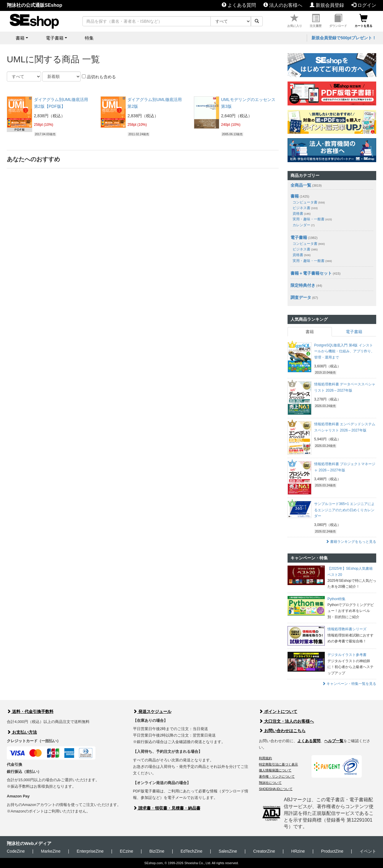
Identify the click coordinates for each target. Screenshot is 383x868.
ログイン (364, 5)
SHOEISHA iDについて (276, 789)
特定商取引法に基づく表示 (278, 764)
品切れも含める (99, 77)
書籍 (295, 196)
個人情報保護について (275, 770)
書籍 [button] (20, 38)
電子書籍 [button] (55, 38)
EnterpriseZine (90, 851)
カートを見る (363, 21)
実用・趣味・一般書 (312, 219)
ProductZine (332, 851)
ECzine (126, 851)
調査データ (301, 297)
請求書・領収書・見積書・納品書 (167, 808)
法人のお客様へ (283, 5)
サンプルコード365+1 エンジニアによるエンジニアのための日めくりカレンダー (344, 510)
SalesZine (228, 851)
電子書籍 (299, 237)
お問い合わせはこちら (282, 731)
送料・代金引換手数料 (30, 711)
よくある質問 (239, 5)
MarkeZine (51, 851)
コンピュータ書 (309, 202)
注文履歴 (316, 21)
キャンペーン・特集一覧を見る (349, 684)
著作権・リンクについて (277, 776)
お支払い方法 (22, 732)
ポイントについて (278, 711)
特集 (89, 38)
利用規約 (265, 758)
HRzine (298, 851)
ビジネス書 (305, 208)
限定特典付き (303, 285)
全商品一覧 (301, 185)
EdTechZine (191, 851)
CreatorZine (264, 851)
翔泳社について (270, 783)
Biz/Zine (157, 851)
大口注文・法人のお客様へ (286, 721)
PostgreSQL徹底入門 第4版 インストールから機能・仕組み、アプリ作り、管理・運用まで (344, 351)
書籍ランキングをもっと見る (351, 542)
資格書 (302, 214)
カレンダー (304, 225)
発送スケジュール (152, 711)
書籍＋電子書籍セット (311, 273)
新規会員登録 (327, 5)
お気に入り (295, 21)
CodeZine (16, 851)
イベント (368, 851)
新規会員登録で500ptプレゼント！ (344, 38)
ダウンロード (338, 21)
